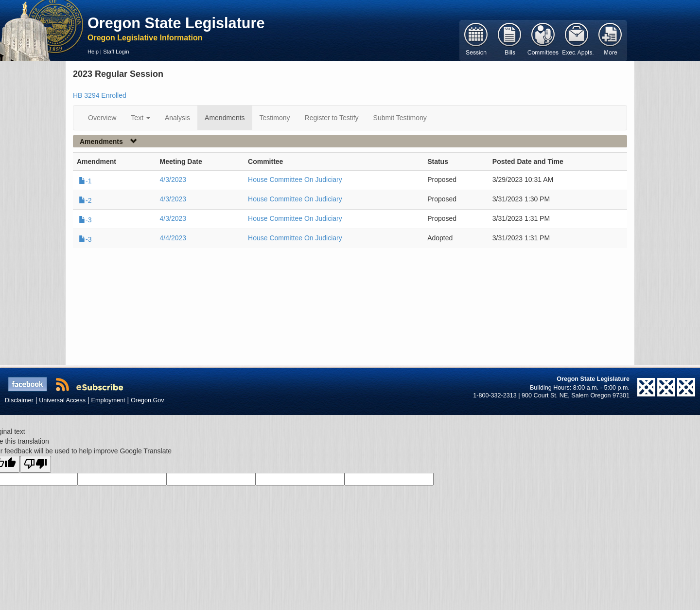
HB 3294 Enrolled (100, 95)
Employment (108, 400)
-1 (85, 181)
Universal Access (62, 400)
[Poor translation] (35, 464)
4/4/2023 (173, 238)
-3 (85, 220)
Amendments (225, 118)
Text (140, 118)
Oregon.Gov (148, 400)
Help (93, 52)
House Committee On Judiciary (295, 179)
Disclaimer (19, 400)
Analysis (177, 118)
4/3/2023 (173, 179)
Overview (102, 118)
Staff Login (116, 52)
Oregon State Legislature (176, 23)
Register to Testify (332, 118)
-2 (85, 200)
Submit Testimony (400, 118)
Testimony (275, 118)
